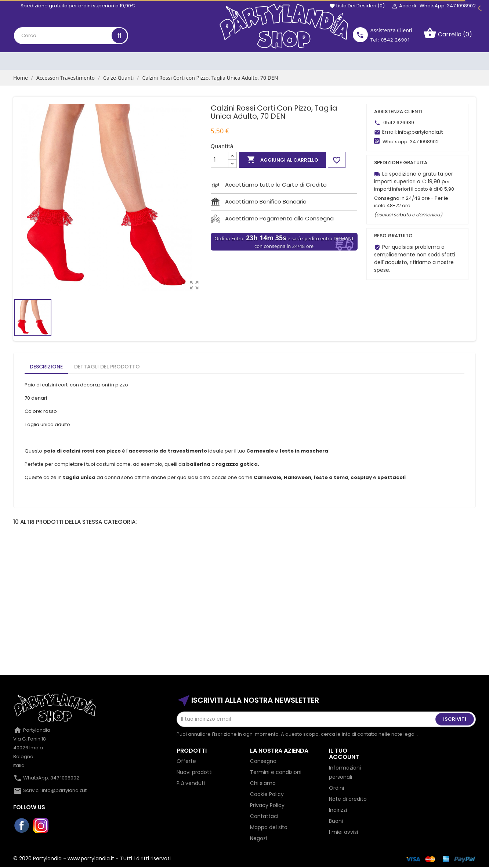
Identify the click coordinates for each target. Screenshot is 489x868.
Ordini (336, 788)
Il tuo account (344, 754)
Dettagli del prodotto (107, 367)
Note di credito (348, 799)
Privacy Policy (267, 805)
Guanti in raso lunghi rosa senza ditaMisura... (432, 631)
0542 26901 (396, 40)
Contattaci (264, 816)
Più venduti (191, 783)
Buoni (336, 821)
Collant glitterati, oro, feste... (245, 627)
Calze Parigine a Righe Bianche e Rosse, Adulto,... (338, 631)
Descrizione (46, 367)
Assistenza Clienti (391, 30)
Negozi (258, 838)
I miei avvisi (343, 832)
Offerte (186, 761)
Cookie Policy (267, 794)
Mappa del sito (269, 827)
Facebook (22, 826)
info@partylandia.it (420, 132)
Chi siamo (263, 783)
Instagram (41, 826)
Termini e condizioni (276, 772)
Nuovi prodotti (195, 772)
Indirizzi (338, 810)
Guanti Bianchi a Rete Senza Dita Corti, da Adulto (151, 631)
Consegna (263, 761)
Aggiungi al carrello (282, 160)
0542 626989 (399, 123)
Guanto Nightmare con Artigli (57, 627)
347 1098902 (424, 142)
